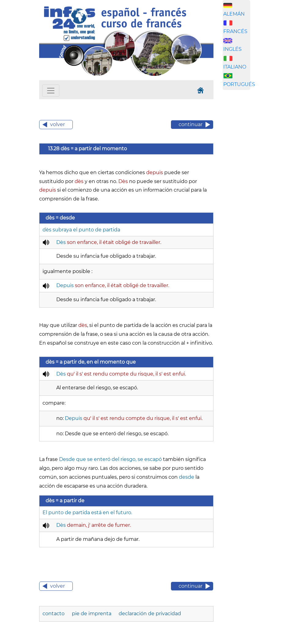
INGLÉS (232, 49)
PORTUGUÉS (239, 84)
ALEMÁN (234, 14)
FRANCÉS (235, 31)
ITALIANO (235, 67)
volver (57, 124)
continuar (191, 124)
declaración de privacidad (150, 614)
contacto (54, 614)
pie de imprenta (92, 614)
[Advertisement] (252, 191)
